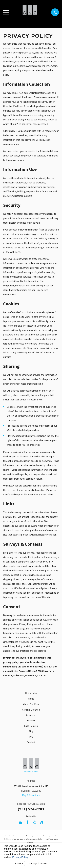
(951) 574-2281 (31, 809)
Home (31, 699)
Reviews (31, 721)
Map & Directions (31, 795)
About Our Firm (31, 704)
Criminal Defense (31, 710)
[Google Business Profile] (20, 822)
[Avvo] (42, 822)
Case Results (31, 726)
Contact (31, 742)
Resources (31, 715)
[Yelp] (34, 822)
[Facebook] (28, 822)
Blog (31, 731)
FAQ (31, 737)
